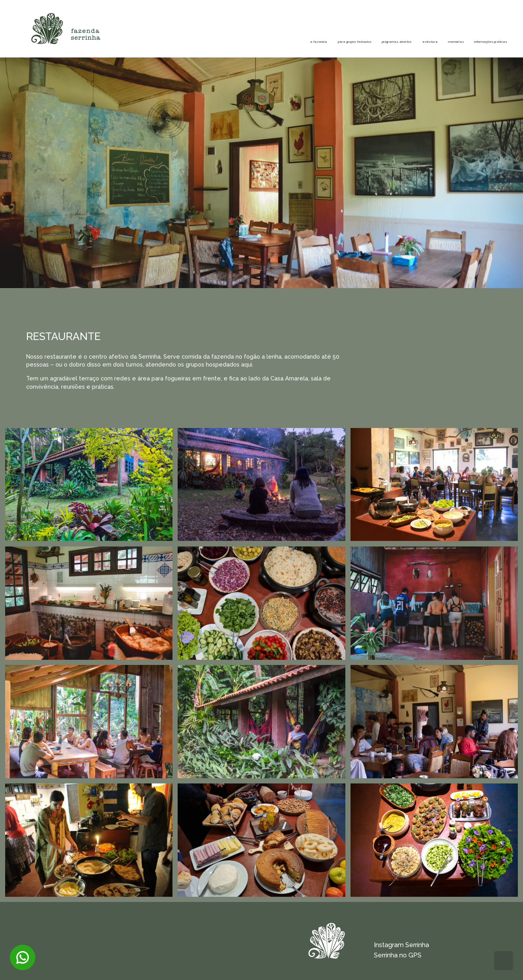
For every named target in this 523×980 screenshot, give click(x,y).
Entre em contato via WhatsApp (23, 957)
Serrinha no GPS (398, 955)
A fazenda (127, 35)
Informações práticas (453, 35)
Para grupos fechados (181, 35)
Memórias (399, 30)
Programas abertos (272, 35)
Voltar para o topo (504, 961)
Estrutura (351, 30)
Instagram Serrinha (401, 945)
